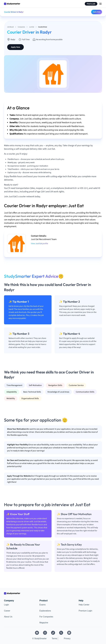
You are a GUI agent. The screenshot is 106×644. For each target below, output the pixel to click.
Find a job (91, 4)
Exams (42, 605)
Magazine (44, 623)
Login (6, 605)
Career (7, 611)
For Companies (46, 617)
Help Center (84, 605)
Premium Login (85, 611)
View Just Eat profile (39, 244)
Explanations (45, 611)
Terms (55, 639)
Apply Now (97, 12)
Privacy (67, 639)
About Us (8, 617)
